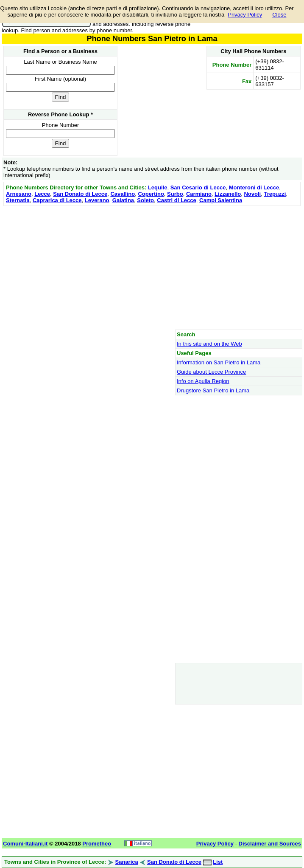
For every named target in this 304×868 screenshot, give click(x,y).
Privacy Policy (245, 15)
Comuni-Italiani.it (25, 844)
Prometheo (97, 844)
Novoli (252, 194)
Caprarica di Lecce (57, 200)
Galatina (123, 200)
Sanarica (127, 862)
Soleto (145, 200)
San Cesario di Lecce (198, 187)
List (218, 862)
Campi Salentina (221, 200)
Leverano (97, 200)
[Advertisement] (152, 268)
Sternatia (18, 200)
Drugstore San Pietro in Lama (213, 390)
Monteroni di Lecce (254, 187)
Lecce (42, 194)
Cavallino (123, 194)
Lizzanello (228, 194)
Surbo (175, 194)
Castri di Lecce (177, 200)
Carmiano (199, 194)
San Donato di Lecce (80, 194)
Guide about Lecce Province (211, 372)
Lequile (158, 187)
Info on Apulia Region (203, 381)
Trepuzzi (275, 194)
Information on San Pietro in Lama (219, 362)
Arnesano (19, 194)
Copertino (151, 194)
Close (279, 15)
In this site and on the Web (209, 344)
